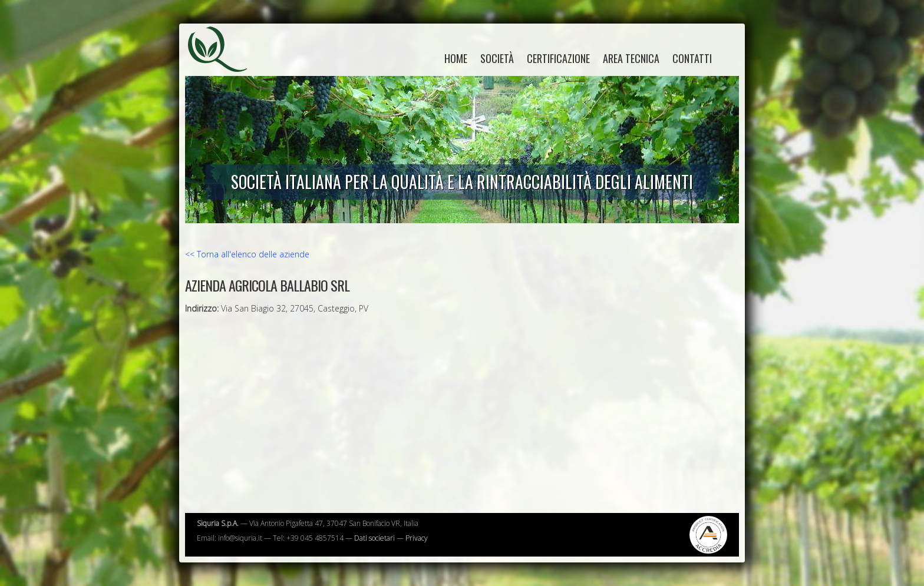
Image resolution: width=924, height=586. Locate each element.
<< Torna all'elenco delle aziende (247, 254)
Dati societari (374, 538)
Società (497, 58)
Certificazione (558, 58)
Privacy (417, 538)
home (456, 58)
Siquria (223, 62)
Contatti (692, 58)
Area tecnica (631, 58)
